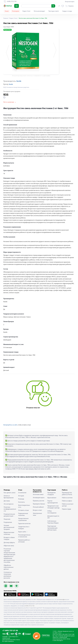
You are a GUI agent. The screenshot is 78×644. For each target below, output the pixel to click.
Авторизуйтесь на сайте (10, 425)
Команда (21, 499)
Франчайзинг (52, 498)
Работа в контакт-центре (68, 505)
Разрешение (8, 522)
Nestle (19, 81)
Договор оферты (9, 543)
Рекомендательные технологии (24, 536)
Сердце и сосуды (67, 11)
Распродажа (16, 11)
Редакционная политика (23, 514)
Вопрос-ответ (37, 510)
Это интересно (9, 504)
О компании (22, 493)
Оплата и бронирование (9, 497)
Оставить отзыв (23, 510)
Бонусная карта (70, 2)
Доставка (7, 501)
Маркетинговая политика (9, 533)
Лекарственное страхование (23, 520)
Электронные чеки (37, 514)
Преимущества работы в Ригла (67, 494)
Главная (6, 18)
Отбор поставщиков (52, 512)
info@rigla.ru (60, 641)
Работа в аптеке (67, 498)
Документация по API (53, 517)
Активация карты (39, 498)
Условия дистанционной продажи (9, 527)
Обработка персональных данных (9, 567)
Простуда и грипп (54, 11)
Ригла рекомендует (39, 11)
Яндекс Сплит (26, 11)
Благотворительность (24, 506)
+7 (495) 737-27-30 (10, 631)
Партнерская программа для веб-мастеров (52, 528)
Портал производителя (53, 502)
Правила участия (38, 501)
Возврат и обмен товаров (9, 539)
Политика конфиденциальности (10, 509)
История (21, 496)
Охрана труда (66, 509)
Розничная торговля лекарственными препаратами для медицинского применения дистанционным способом (9, 556)
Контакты (21, 502)
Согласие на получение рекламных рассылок (8, 575)
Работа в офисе (67, 501)
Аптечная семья (38, 495)
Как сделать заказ (10, 493)
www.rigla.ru (62, 600)
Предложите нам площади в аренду (53, 507)
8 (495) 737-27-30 (30, 606)
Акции (7, 11)
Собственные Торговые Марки (53, 522)
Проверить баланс (39, 504)
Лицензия (7, 519)
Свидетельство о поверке (24, 528)
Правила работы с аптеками (24, 541)
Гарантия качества (24, 524)
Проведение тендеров (51, 494)
